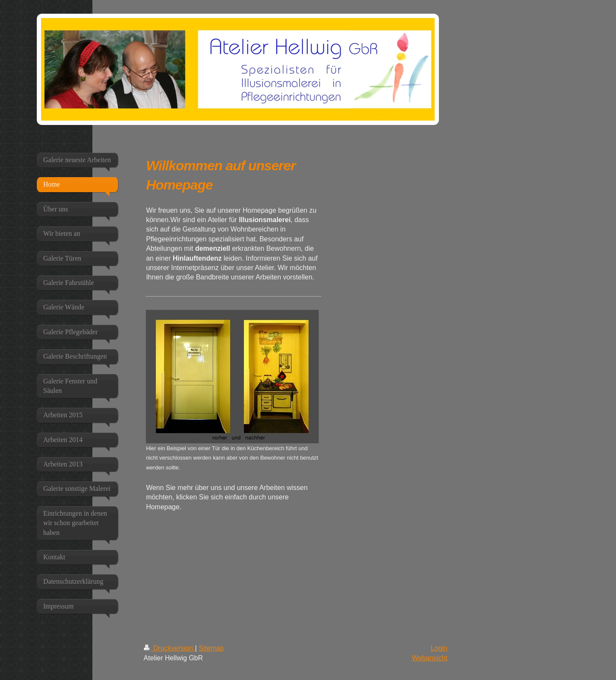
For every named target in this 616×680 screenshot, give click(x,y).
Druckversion (169, 648)
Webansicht (430, 658)
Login (439, 648)
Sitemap (211, 648)
